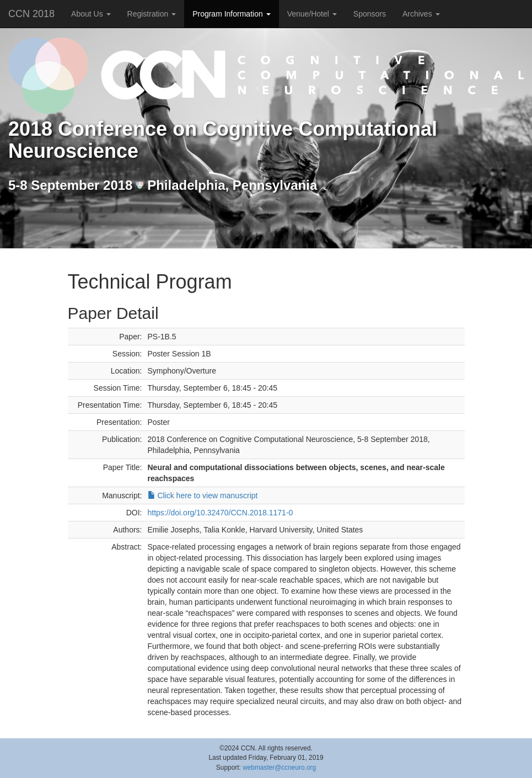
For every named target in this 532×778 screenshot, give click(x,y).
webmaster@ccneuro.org (279, 768)
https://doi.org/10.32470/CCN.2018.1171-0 (221, 513)
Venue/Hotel (312, 14)
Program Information (232, 14)
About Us (91, 14)
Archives (421, 14)
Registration (152, 14)
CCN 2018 (31, 14)
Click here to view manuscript (203, 495)
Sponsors (370, 14)
